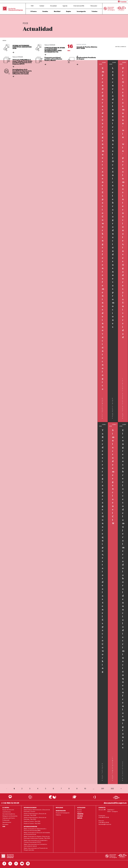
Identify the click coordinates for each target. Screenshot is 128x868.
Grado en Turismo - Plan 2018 (32, 821)
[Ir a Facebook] (4, 864)
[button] (97, 2)
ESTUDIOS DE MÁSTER (30, 827)
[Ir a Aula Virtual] (75, 798)
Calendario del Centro (9, 818)
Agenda (65, 6)
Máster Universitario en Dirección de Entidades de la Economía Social (37, 833)
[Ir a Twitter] (10, 864)
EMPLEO (80, 818)
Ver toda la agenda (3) (121, 47)
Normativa (5, 824)
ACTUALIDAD (81, 808)
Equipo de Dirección (8, 810)
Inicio (24, 17)
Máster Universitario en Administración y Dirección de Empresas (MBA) (35, 830)
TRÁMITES (80, 814)
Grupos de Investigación (63, 813)
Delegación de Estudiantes (10, 816)
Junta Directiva (7, 812)
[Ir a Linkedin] (28, 864)
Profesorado (6, 820)
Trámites (94, 11)
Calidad (42, 6)
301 (103, 788)
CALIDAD (80, 816)
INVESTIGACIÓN (61, 811)
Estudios (45, 11)
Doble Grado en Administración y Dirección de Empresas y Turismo (37, 811)
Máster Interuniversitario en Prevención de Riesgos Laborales (36, 849)
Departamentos (7, 822)
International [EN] (79, 6)
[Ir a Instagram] (16, 864)
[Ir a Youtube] (22, 864)
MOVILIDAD (59, 808)
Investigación (81, 11)
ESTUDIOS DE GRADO (30, 808)
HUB (32, 6)
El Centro (34, 11)
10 (85, 788)
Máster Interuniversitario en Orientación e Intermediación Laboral (35, 845)
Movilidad (57, 11)
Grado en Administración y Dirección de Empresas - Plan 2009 (35, 814)
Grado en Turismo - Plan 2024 (32, 823)
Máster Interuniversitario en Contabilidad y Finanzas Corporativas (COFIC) (36, 841)
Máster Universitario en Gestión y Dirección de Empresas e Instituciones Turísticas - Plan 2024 (37, 837)
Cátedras (58, 815)
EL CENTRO (6, 808)
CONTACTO (102, 808)
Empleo (68, 11)
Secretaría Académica (9, 814)
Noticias (79, 810)
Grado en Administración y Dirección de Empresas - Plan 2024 (35, 818)
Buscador (94, 6)
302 (112, 788)
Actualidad (53, 6)
